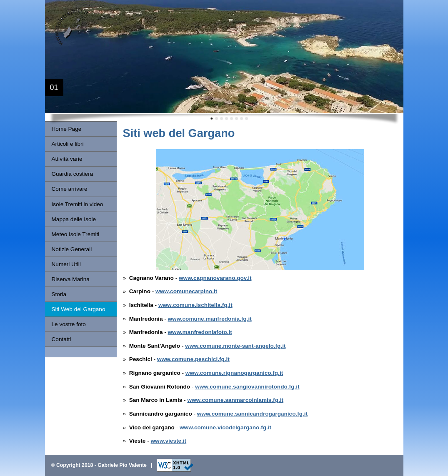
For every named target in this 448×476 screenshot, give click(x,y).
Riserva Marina (71, 279)
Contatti (61, 339)
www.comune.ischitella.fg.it (195, 305)
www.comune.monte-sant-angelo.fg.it (235, 346)
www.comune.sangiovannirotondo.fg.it (247, 387)
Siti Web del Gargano (79, 309)
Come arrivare (70, 189)
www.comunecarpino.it (186, 291)
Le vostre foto (69, 324)
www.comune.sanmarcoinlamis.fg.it (235, 400)
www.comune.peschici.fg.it (193, 359)
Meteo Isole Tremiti (76, 234)
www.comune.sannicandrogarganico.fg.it (252, 414)
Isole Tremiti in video (78, 204)
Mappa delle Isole (74, 219)
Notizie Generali (72, 249)
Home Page (67, 129)
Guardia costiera (73, 174)
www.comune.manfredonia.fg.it (210, 319)
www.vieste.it (169, 441)
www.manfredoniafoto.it (200, 332)
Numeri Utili (66, 264)
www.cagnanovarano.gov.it (215, 278)
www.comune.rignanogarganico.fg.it (234, 373)
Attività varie (67, 159)
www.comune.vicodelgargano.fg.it (225, 427)
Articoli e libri (68, 144)
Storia (59, 294)
